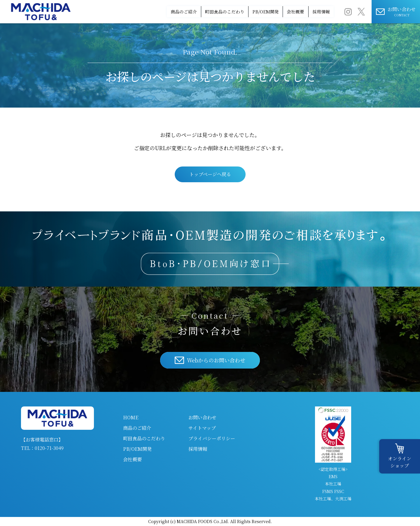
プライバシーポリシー (212, 438)
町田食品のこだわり (189, 12)
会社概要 (281, 12)
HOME (131, 417)
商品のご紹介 (137, 12)
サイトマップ (202, 428)
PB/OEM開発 (241, 12)
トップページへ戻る (210, 174)
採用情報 (316, 12)
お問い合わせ (202, 417)
